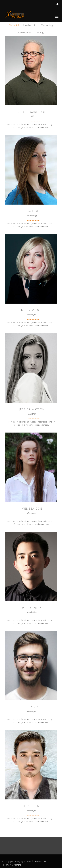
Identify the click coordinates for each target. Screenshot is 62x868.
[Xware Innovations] (16, 15)
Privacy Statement (13, 865)
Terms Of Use (40, 861)
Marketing (47, 25)
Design (41, 33)
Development (25, 33)
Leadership (30, 25)
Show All (14, 25)
